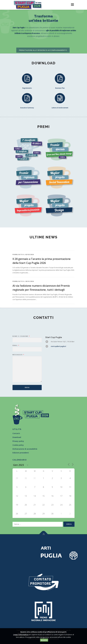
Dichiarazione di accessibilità (25, 449)
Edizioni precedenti (21, 453)
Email (16, 390)
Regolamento (27, 89)
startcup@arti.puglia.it (58, 391)
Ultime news (43, 237)
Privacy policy (18, 441)
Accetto (44, 640)
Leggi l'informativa (21, 635)
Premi (43, 127)
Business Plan (60, 89)
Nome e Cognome (21, 381)
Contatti (16, 433)
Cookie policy (18, 445)
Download (17, 437)
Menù (72, 5)
